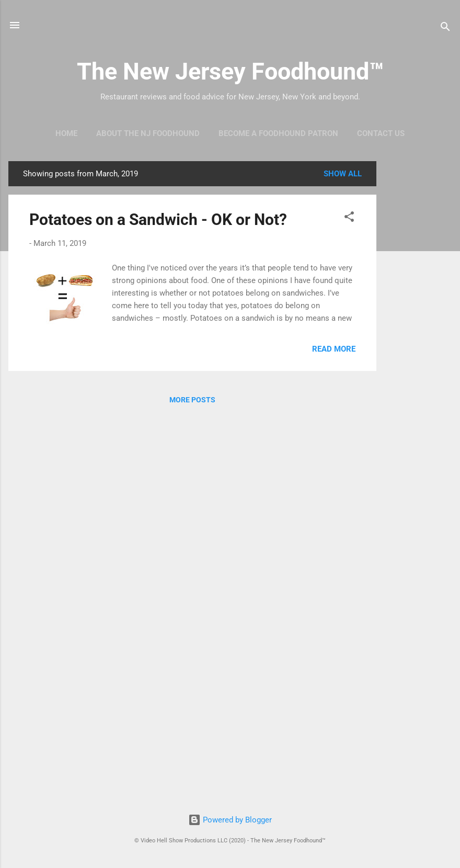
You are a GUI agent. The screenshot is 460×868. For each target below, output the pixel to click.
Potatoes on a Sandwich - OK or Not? (158, 219)
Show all (343, 174)
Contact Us (381, 133)
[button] (349, 218)
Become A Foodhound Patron (278, 133)
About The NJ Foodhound (148, 133)
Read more (334, 349)
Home (66, 133)
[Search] (445, 29)
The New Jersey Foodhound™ (230, 71)
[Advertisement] (418, 318)
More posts (192, 400)
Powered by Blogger (230, 820)
